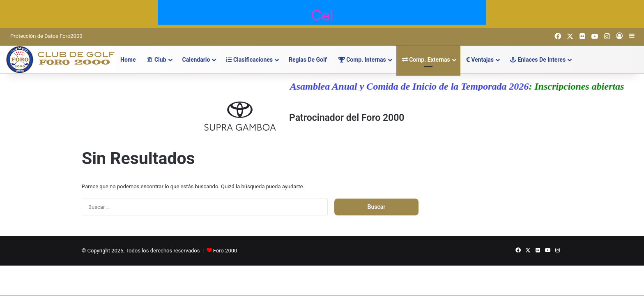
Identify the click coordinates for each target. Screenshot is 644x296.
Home (128, 60)
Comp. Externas (426, 60)
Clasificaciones (249, 60)
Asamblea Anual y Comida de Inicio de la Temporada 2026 (413, 86)
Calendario (196, 60)
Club (156, 60)
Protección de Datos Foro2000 (46, 36)
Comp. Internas (362, 60)
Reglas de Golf (308, 60)
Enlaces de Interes (538, 60)
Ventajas (480, 60)
